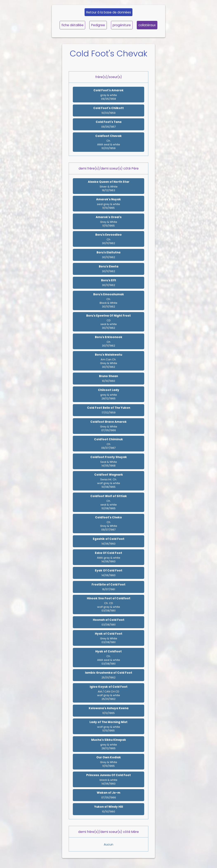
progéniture (122, 25)
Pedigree (98, 25)
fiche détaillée (73, 25)
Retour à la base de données (109, 12)
